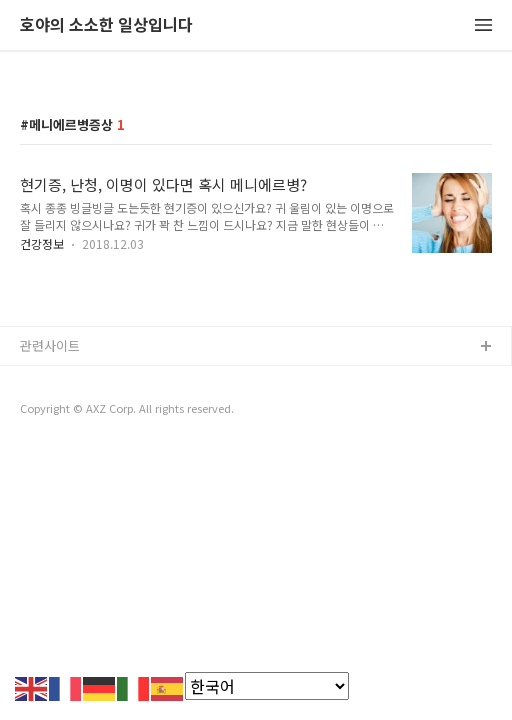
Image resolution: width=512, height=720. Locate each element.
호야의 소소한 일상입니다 (106, 25)
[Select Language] (267, 686)
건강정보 (42, 243)
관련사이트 (50, 345)
